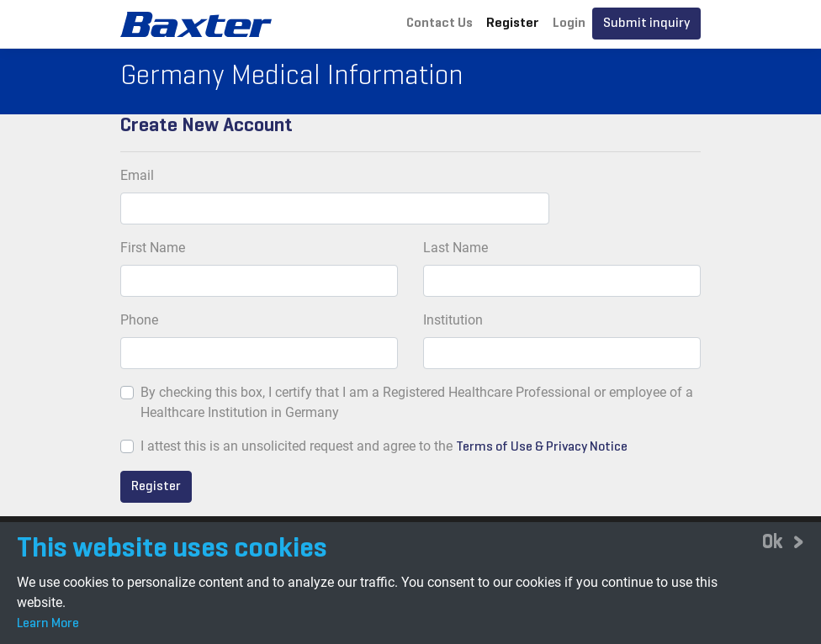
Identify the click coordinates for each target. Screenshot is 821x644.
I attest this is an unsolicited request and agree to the (297, 446)
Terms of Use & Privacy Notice (542, 447)
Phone (139, 320)
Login (569, 24)
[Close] (783, 542)
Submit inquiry (646, 24)
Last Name (456, 248)
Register (513, 24)
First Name (153, 248)
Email (137, 175)
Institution (453, 320)
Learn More (48, 624)
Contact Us (440, 24)
